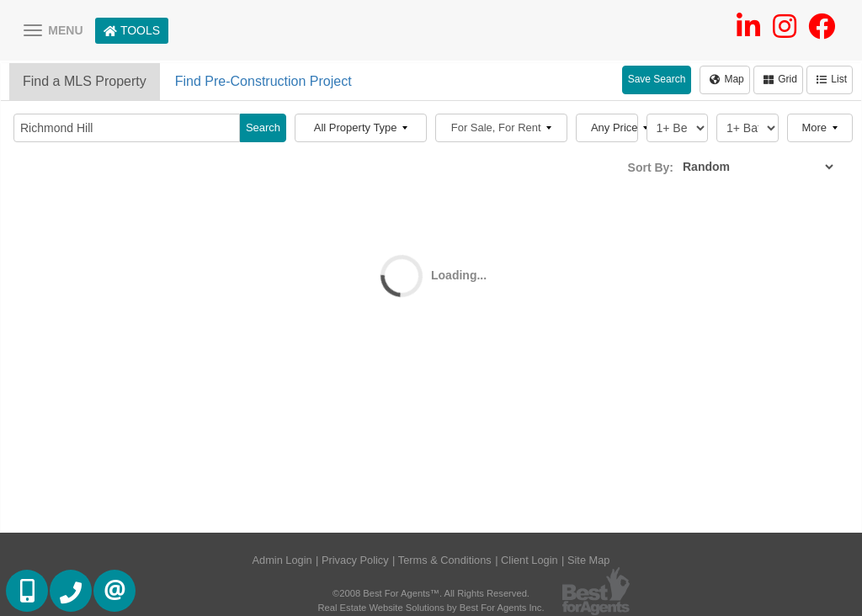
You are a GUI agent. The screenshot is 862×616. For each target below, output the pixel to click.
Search (263, 127)
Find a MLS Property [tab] (85, 81)
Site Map (589, 560)
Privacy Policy (355, 560)
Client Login (529, 560)
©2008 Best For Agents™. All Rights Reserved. (431, 593)
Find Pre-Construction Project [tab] (263, 81)
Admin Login (282, 560)
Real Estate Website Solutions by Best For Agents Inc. (431, 608)
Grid (780, 79)
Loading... (459, 275)
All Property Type (361, 127)
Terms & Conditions (445, 560)
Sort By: (651, 167)
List (832, 79)
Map (726, 79)
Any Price (615, 127)
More (819, 127)
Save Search (657, 79)
